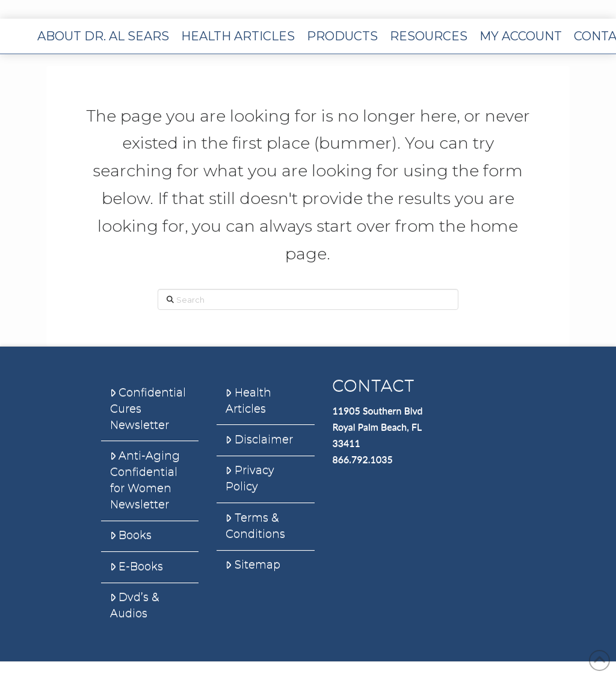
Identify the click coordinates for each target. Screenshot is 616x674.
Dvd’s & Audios (134, 605)
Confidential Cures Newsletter (148, 409)
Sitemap (253, 564)
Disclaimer (259, 439)
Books (131, 535)
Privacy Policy (250, 478)
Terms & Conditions (255, 526)
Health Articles (248, 400)
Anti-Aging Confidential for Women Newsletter (145, 480)
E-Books (137, 566)
